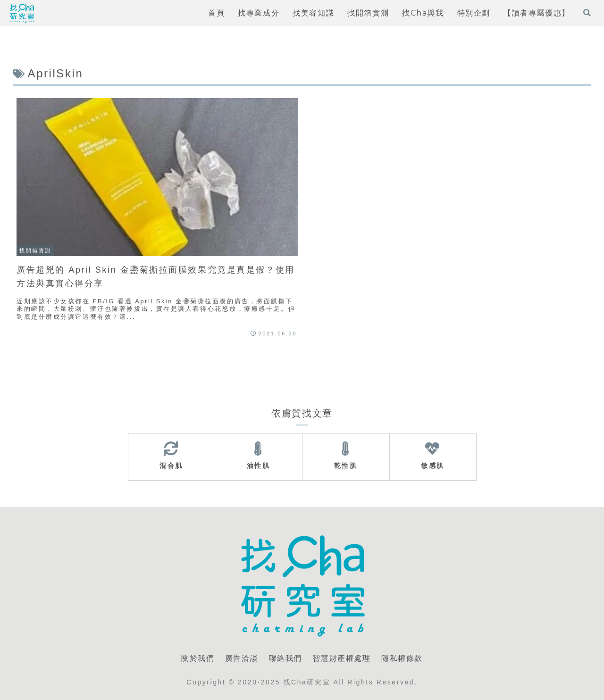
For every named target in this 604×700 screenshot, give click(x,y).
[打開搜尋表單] (587, 13)
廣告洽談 (242, 658)
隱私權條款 (402, 658)
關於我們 (198, 658)
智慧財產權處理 (341, 658)
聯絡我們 (285, 658)
